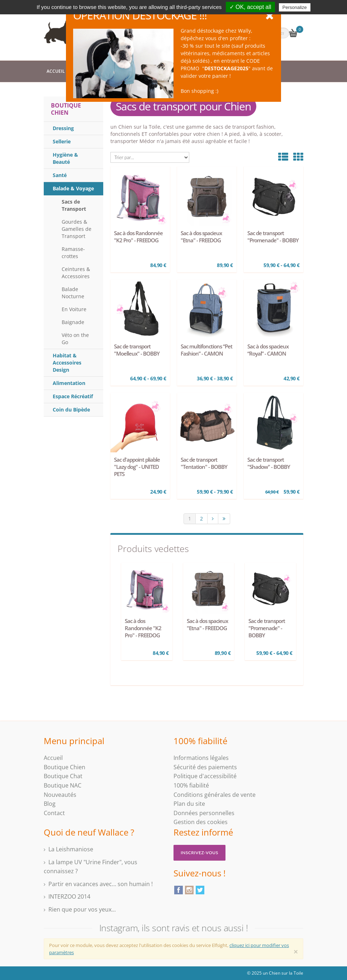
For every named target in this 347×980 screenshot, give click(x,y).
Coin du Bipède (71, 410)
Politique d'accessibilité (205, 776)
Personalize (295, 7)
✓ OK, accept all (250, 7)
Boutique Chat (63, 776)
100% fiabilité (191, 785)
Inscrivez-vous (199, 853)
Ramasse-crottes (73, 253)
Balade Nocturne (73, 293)
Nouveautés (60, 795)
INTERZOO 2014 (69, 896)
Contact (54, 813)
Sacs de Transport (74, 205)
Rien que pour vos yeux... (82, 909)
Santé (60, 175)
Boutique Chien (66, 109)
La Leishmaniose (71, 849)
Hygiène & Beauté (65, 158)
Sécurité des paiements (205, 767)
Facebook (179, 890)
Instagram (189, 890)
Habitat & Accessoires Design (67, 363)
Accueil (56, 71)
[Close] (296, 952)
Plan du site (189, 804)
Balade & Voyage (73, 188)
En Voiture (74, 309)
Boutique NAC (63, 785)
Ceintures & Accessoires (76, 273)
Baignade (73, 322)
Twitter (200, 890)
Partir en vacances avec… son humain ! (101, 884)
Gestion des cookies (201, 822)
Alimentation (69, 383)
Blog (50, 804)
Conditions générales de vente (215, 795)
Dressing (63, 128)
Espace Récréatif (73, 396)
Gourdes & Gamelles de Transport (77, 229)
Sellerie (62, 141)
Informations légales (201, 758)
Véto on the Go (75, 339)
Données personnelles (204, 813)
